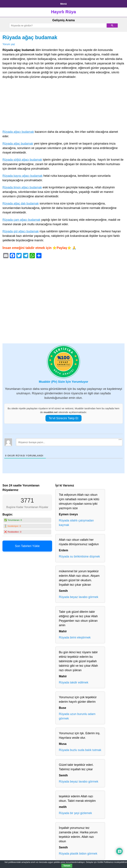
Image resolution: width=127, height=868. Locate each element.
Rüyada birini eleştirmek (75, 637)
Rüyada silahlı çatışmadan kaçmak (76, 523)
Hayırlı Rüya (63, 12)
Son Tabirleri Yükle (27, 546)
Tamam (67, 866)
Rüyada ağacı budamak (18, 132)
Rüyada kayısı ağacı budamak (22, 176)
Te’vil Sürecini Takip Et (64, 418)
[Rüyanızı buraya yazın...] (69, 442)
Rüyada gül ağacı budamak (21, 231)
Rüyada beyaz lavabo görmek (79, 597)
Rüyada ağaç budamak (30, 37)
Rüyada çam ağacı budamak (21, 220)
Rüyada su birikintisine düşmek (79, 556)
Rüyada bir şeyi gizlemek (75, 813)
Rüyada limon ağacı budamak (22, 187)
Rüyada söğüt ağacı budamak (22, 160)
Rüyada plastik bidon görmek (78, 854)
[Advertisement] (63, 105)
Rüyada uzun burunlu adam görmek (77, 716)
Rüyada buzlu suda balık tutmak (80, 750)
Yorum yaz (9, 44)
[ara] (57, 26)
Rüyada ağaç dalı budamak (21, 203)
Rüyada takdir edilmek (74, 682)
